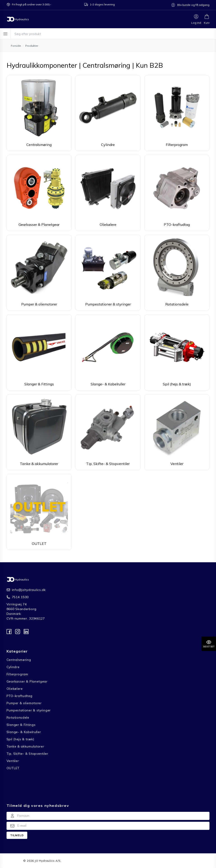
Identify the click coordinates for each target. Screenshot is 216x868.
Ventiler (13, 761)
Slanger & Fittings (21, 725)
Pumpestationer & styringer (29, 710)
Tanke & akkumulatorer (25, 746)
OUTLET (13, 768)
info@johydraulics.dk (29, 590)
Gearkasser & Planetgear (27, 681)
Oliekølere (15, 689)
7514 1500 (20, 597)
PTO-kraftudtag (20, 696)
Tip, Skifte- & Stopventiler (27, 754)
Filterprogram (17, 674)
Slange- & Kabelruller (24, 732)
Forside (12, 861)
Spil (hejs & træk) (20, 739)
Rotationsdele (18, 718)
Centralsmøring (19, 660)
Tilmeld (17, 835)
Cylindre (13, 667)
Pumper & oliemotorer (24, 703)
